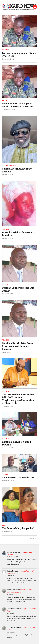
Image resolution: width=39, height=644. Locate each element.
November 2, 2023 (8, 480)
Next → (33, 538)
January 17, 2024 (7, 238)
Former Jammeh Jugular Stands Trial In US (19, 55)
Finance (5, 100)
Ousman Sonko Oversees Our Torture (18, 289)
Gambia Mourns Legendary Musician (17, 170)
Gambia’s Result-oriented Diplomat (16, 443)
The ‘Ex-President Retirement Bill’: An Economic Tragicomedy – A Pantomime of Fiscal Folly (19, 399)
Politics (5, 50)
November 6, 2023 (8, 406)
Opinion (5, 474)
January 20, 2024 (7, 175)
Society (13, 166)
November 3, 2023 (8, 448)
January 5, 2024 (7, 352)
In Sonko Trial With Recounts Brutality (18, 234)
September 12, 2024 (8, 59)
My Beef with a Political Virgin (19, 478)
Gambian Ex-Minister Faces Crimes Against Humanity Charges (17, 346)
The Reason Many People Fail (18, 528)
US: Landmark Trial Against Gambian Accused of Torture (18, 105)
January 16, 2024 (7, 294)
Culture (5, 166)
